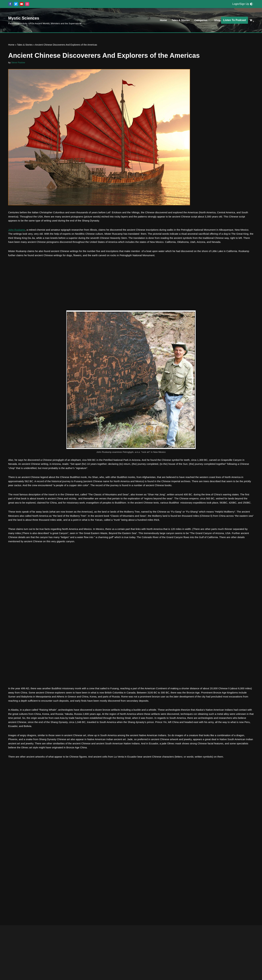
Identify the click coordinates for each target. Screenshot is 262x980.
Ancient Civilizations (101, 952)
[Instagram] (27, 4)
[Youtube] (22, 4)
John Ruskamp (17, 232)
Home (161, 20)
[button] (208, 20)
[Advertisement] (131, 295)
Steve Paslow (19, 63)
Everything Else (12, 973)
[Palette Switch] (251, 4)
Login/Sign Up (241, 4)
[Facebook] (10, 4)
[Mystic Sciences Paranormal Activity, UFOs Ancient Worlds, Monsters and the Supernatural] (45, 20)
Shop (217, 20)
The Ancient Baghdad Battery (118, 944)
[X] (16, 4)
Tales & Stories (179, 20)
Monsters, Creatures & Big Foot (38, 973)
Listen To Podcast (235, 20)
